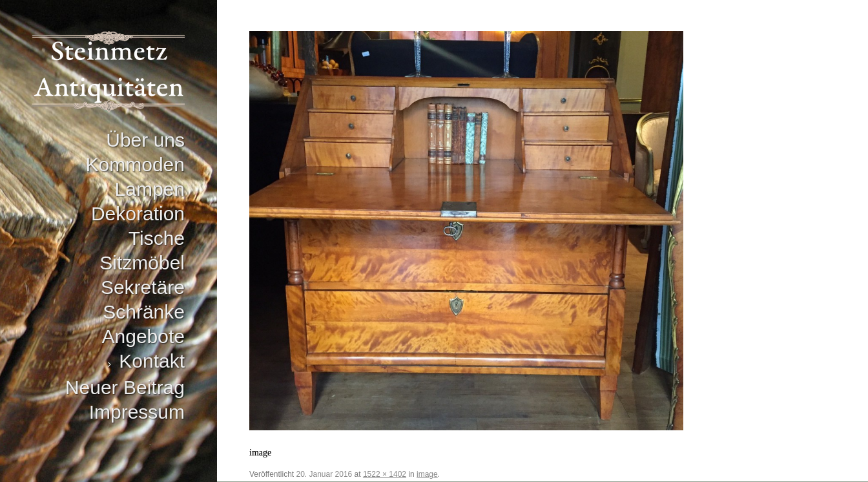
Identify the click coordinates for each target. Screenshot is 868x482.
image (427, 474)
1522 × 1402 (385, 474)
